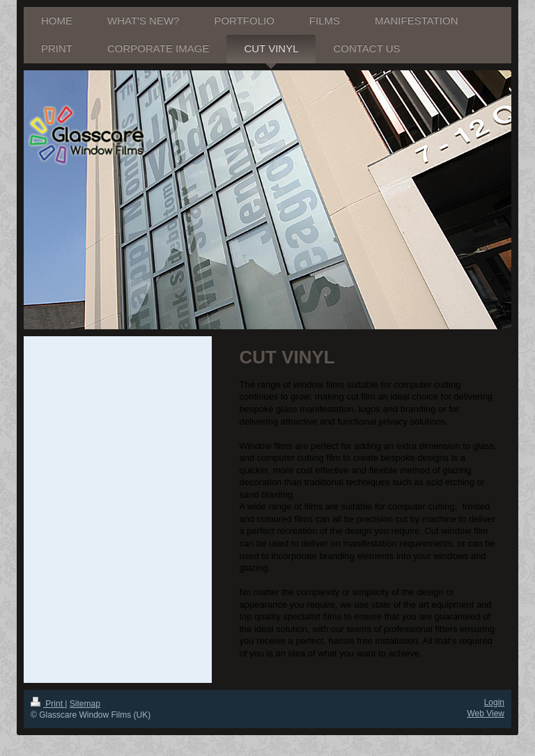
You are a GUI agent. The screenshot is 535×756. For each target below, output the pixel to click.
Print (48, 704)
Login (494, 702)
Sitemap (85, 704)
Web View (486, 714)
